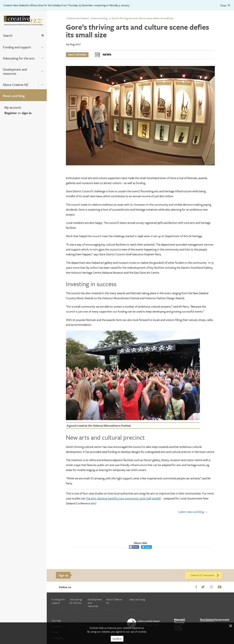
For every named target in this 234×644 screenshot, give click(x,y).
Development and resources (15, 71)
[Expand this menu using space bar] (42, 46)
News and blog (14, 96)
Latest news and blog (191, 512)
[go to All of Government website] (215, 620)
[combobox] (20, 35)
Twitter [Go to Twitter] (203, 587)
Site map (62, 621)
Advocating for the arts (19, 58)
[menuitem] (23, 46)
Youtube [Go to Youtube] (220, 587)
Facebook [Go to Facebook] (196, 587)
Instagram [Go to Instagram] (211, 587)
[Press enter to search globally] (43, 35)
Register (11, 113)
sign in (27, 113)
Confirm (117, 639)
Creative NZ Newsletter (205, 575)
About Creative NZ (16, 85)
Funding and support (17, 47)
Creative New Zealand (78, 18)
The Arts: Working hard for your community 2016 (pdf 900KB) (123, 498)
